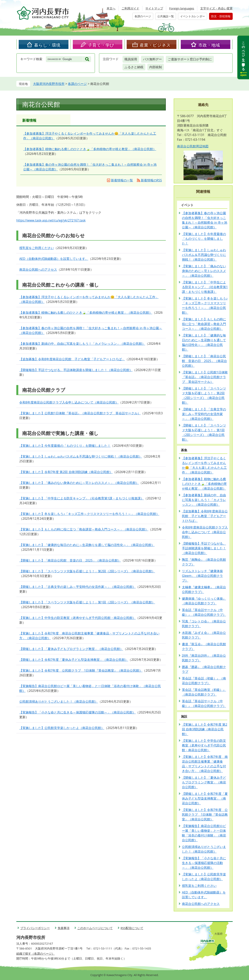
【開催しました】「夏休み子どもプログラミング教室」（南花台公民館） (71, 649)
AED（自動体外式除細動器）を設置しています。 (54, 259)
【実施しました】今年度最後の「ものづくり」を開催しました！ (65, 446)
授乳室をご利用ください (37, 248)
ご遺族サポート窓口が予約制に (190, 59)
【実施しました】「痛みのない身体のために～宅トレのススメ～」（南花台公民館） (79, 483)
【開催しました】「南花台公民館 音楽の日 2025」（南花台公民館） (70, 560)
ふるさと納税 (134, 67)
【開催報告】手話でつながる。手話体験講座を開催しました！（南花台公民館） (76, 370)
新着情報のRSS (151, 180)
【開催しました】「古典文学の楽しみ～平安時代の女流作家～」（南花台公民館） (77, 587)
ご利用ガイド (130, 8)
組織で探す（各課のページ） (36, 953)
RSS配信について (132, 928)
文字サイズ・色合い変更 (216, 8)
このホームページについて (95, 928)
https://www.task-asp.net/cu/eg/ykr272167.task (51, 220)
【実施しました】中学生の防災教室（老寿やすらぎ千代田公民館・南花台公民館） (77, 618)
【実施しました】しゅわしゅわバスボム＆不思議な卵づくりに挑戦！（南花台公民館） (81, 456)
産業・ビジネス (155, 45)
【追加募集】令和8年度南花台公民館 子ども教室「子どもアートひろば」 (72, 359)
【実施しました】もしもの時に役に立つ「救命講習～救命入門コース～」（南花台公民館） (84, 529)
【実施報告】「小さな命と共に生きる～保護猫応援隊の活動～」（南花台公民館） (77, 712)
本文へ (111, 8)
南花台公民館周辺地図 (193, 146)
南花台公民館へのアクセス (38, 269)
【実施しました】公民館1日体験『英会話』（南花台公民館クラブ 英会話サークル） (80, 413)
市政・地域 (209, 45)
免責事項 (64, 928)
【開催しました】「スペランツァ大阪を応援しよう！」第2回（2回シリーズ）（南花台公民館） (87, 571)
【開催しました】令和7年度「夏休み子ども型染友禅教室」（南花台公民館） (74, 660)
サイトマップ (154, 8)
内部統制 (156, 67)
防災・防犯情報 (221, 16)
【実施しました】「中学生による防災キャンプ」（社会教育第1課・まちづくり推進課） (82, 498)
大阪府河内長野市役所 (49, 84)
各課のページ (143, 16)
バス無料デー (152, 59)
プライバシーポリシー (35, 928)
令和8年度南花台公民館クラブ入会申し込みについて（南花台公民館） (69, 402)
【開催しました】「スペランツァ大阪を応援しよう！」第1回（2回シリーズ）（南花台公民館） (87, 602)
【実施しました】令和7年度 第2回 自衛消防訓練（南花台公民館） (66, 472)
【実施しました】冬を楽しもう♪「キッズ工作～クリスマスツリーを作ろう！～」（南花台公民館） (89, 514)
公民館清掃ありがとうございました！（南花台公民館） (59, 701)
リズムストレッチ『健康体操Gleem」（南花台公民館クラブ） (202, 576)
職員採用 (131, 59)
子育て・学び (101, 45)
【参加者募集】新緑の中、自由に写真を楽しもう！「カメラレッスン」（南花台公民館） (82, 344)
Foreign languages (182, 8)
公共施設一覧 (166, 16)
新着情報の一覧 (122, 180)
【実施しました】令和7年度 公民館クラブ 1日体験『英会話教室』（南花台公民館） (81, 670)
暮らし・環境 (47, 45)
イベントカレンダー (193, 16)
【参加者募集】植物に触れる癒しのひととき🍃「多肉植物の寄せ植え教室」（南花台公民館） (90, 149)
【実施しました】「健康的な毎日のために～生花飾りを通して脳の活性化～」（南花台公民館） (87, 545)
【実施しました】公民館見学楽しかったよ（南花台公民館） (62, 728)
